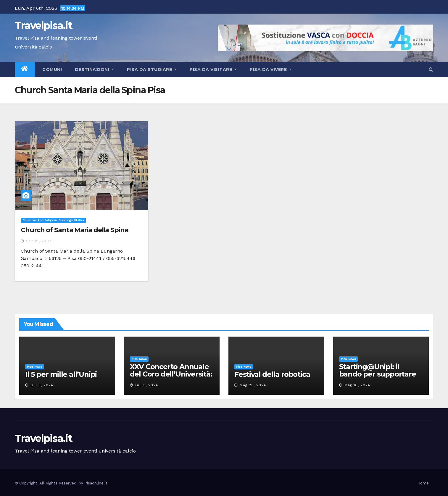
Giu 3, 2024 (42, 385)
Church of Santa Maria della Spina (75, 230)
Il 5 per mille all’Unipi (61, 374)
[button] (431, 69)
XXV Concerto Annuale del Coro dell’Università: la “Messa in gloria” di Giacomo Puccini (171, 378)
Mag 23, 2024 (253, 385)
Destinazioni (94, 70)
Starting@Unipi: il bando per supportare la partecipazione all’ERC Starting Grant (378, 378)
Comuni (52, 70)
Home (423, 483)
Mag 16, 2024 (357, 385)
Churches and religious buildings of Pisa (53, 220)
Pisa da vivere (271, 70)
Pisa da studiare (152, 70)
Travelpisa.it (43, 25)
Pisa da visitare (213, 70)
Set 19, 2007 (39, 241)
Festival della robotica (272, 374)
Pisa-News (34, 367)
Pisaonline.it (96, 483)
